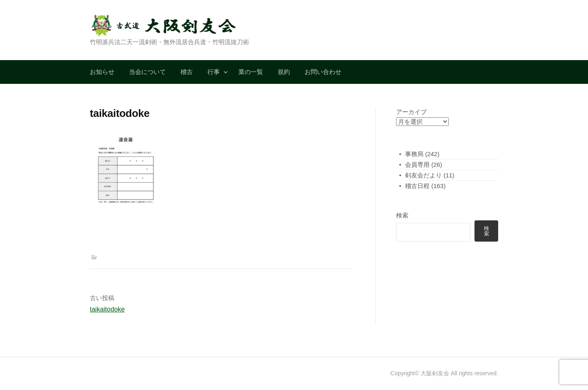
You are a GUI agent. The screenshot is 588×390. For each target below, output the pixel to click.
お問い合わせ (323, 72)
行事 (214, 72)
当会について (147, 72)
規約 (284, 72)
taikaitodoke (107, 309)
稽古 (187, 72)
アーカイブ (411, 112)
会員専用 (417, 165)
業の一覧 (251, 72)
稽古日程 (417, 186)
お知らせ (102, 72)
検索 (402, 215)
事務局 (414, 154)
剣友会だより (423, 175)
